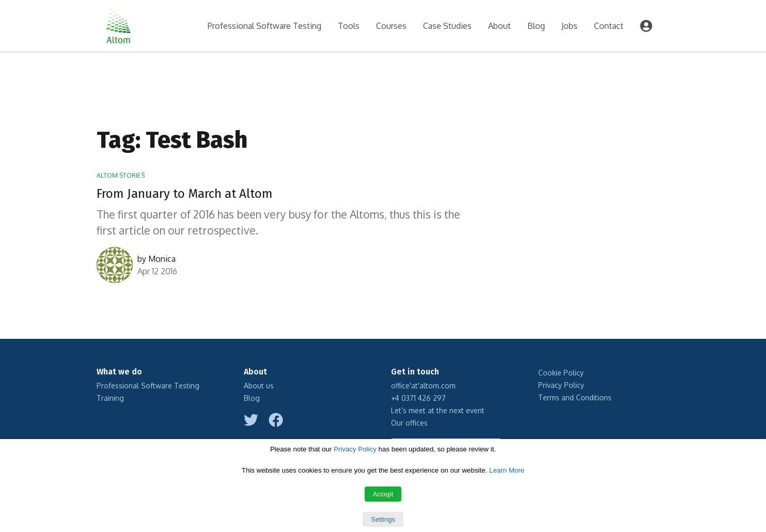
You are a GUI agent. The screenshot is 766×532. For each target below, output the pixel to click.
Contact (609, 26)
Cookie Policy (561, 373)
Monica (162, 259)
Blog (536, 26)
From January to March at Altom (185, 194)
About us (259, 386)
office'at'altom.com (423, 386)
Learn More (507, 470)
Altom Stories (121, 175)
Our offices (409, 423)
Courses (391, 26)
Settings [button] (383, 519)
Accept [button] (383, 494)
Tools (349, 26)
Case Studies (447, 26)
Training (110, 398)
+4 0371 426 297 (418, 398)
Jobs (569, 26)
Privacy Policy (561, 385)
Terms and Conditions (575, 397)
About (499, 26)
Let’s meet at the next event (438, 410)
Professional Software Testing (264, 26)
